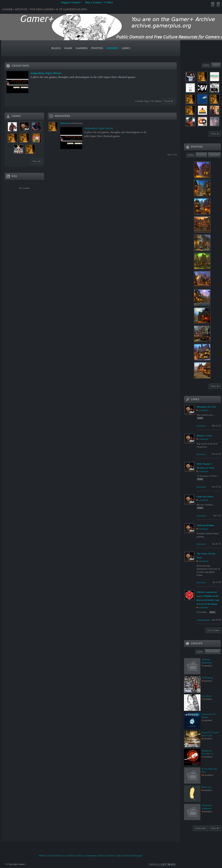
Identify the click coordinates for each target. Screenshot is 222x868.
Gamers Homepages (133, 855)
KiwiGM (169, 101)
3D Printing (207, 678)
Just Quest (207, 696)
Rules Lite (207, 787)
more (200, 418)
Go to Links (213, 630)
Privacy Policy (76, 855)
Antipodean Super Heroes (46, 73)
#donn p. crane (204, 435)
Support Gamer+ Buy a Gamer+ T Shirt (87, 2)
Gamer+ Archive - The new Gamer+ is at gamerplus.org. (45, 9)
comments (203, 410)
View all (36, 161)
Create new (200, 828)
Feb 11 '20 (172, 155)
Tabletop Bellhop (205, 525)
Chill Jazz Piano (205, 496)
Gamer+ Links (114, 855)
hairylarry (201, 426)
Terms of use (61, 855)
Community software (95, 855)
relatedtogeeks (204, 620)
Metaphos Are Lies (206, 407)
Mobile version (46, 855)
